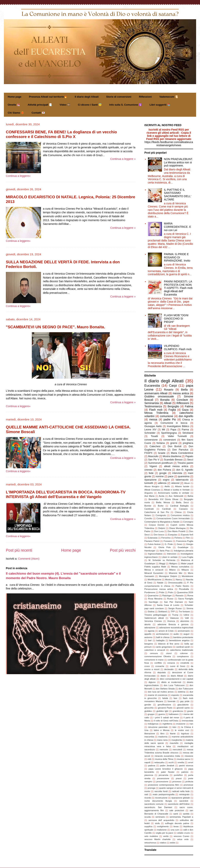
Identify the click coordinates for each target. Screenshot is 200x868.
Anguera (148, 493)
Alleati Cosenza (152, 490)
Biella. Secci (182, 502)
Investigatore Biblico (178, 426)
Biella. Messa (163, 502)
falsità (165, 698)
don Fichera (164, 470)
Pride (162, 592)
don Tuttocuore (186, 689)
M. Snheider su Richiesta (162, 560)
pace (171, 476)
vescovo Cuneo (181, 836)
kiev (174, 727)
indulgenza (153, 724)
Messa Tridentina (156, 413)
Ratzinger (167, 596)
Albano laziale (182, 486)
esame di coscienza (157, 695)
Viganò (153, 466)
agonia (151, 631)
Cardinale (149, 509)
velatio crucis (184, 833)
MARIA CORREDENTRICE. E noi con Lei (177, 227)
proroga (152, 788)
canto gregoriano (164, 647)
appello (148, 634)
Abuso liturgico (152, 486)
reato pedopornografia (164, 794)
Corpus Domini (157, 525)
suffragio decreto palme (177, 823)
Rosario (169, 390)
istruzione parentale (158, 727)
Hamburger (150, 551)
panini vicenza (186, 766)
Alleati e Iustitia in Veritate (177, 490)
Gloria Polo (165, 547)
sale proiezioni (177, 810)
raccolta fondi (161, 791)
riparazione (150, 480)
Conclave (182, 400)
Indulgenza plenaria (184, 551)
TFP (173, 612)
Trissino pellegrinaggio (156, 615)
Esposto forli (187, 535)
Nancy (179, 580)
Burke (161, 506)
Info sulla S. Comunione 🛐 (126, 105)
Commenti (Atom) (29, 559)
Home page (15, 97)
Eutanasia (153, 538)
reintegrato (184, 794)
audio (176, 634)
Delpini (162, 528)
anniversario (184, 631)
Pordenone (150, 592)
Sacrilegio (153, 602)
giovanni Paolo (165, 708)
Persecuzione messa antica (159, 589)
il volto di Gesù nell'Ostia (166, 721)
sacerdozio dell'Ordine (179, 804)
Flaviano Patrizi (152, 541)
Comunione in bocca (174, 423)
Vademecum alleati (154, 618)
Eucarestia (152, 386)
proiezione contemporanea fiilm (164, 785)
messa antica (181, 393)
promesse (188, 785)
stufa (157, 823)
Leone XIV (150, 430)
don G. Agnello (185, 470)
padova (152, 766)
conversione (151, 440)
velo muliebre (151, 836)
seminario (160, 817)
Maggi (162, 564)
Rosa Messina (155, 599)
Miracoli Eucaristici (154, 573)
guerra (162, 714)
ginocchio (149, 708)
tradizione (162, 830)
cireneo (148, 470)
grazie (190, 711)
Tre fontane (184, 612)
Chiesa (178, 512)
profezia (189, 782)
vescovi (175, 483)
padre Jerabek (167, 766)
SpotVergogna (169, 433)
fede (151, 473)
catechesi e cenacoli (155, 650)
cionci (169, 653)
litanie (173, 734)
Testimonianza (153, 406)
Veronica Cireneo (153, 621)
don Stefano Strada (165, 689)
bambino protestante (183, 637)
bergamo (149, 644)
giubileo (148, 711)
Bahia (190, 496)
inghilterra (167, 724)
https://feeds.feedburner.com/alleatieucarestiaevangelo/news (169, 144)
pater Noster (168, 772)
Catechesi (155, 446)
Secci (190, 460)
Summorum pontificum (160, 463)
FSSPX (148, 453)
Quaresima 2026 (185, 592)
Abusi (187, 483)
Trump (175, 615)
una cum (175, 830)
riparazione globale (181, 798)
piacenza (149, 775)
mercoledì (177, 750)
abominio (185, 621)
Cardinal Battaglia (179, 506)
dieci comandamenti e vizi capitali (176, 679)
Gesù (179, 544)
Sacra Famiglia (186, 599)
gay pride (185, 701)
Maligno (173, 564)
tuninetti (149, 483)
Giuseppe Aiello (153, 426)
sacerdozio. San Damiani (158, 807)
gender (148, 705)
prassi (179, 778)
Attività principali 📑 (40, 105)
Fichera (178, 538)
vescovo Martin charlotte (158, 839)
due (191, 692)
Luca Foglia (187, 557)
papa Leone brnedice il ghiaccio (166, 769)
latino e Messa (162, 730)
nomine (160, 476)
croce (147, 666)
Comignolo (161, 515)
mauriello (174, 743)
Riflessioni (145, 97)
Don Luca (159, 531)
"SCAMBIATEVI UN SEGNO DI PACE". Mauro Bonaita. (55, 327)
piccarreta (163, 775)
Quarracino (153, 596)
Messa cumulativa (180, 567)
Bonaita (165, 400)
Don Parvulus (180, 450)
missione (189, 756)
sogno (166, 480)
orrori (191, 762)
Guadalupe (183, 547)
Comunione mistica (180, 515)
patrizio (185, 772)
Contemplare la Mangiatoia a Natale (162, 522)
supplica (148, 826)
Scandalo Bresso (173, 460)
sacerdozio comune (154, 804)
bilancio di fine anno (169, 644)
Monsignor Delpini (168, 576)
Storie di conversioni (119, 97)
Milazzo (185, 570)
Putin (171, 592)
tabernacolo (182, 480)
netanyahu (159, 762)
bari (150, 640)
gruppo (151, 714)
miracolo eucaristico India (167, 756)
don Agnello (186, 416)
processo (177, 782)
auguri (186, 634)
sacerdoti (184, 801)
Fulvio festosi (154, 544)
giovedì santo (183, 708)
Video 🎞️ (65, 105)
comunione (167, 416)
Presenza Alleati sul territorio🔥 (48, 97)
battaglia (160, 640)
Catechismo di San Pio (157, 512)
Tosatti (154, 436)
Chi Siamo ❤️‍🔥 (16, 113)
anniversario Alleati (156, 393)
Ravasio (180, 596)
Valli (187, 618)
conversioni (170, 440)
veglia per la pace (164, 833)
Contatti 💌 (38, 113)
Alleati (168, 403)
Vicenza (171, 621)
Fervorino (166, 538)
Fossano (168, 541)
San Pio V (154, 460)
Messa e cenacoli (154, 570)
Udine (186, 615)
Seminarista (152, 403)
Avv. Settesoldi (176, 496)
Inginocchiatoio (155, 554)
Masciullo (153, 456)
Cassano (183, 509)
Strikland (163, 612)
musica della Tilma (164, 759)
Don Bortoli (175, 446)
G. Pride (169, 544)
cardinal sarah (183, 647)
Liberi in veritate (170, 557)
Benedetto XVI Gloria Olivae (163, 499)
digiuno (152, 682)
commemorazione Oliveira (158, 656)
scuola (148, 817)
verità (166, 836)
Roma (190, 596)
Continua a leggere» (18, 176)
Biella (184, 390)
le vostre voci (182, 730)
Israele (162, 453)
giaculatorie (183, 705)
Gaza (185, 410)
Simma (190, 608)
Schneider (150, 433)
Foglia (172, 410)
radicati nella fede (181, 791)
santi (176, 814)
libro (162, 734)
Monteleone (188, 576)
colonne (184, 653)
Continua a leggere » (123, 159)
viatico (163, 843)
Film (188, 538)
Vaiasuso (174, 618)
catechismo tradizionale (182, 650)
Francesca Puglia (185, 541)
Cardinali (166, 509)
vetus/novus (150, 843)
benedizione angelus (179, 640)
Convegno (188, 522)
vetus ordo (183, 839)
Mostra (168, 580)
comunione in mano (154, 660)
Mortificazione (154, 580)
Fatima (189, 406)
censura (154, 653)
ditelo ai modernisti (171, 682)
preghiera (188, 443)
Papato (189, 456)
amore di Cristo (166, 631)
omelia (181, 762)
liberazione (150, 734)
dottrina (182, 692)
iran (191, 724)
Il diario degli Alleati (87, 97)
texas (176, 826)
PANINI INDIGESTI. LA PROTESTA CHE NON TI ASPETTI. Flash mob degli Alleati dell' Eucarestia (178, 288)
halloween (174, 714)
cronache (160, 666)
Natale (160, 583)
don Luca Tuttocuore (174, 685)
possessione (163, 778)
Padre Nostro (182, 586)
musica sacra (183, 759)
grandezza (178, 711)
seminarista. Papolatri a (181, 817)
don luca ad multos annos (161, 692)
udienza (162, 483)
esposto (175, 695)
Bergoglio (173, 406)
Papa (173, 430)
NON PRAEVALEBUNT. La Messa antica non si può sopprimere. (178, 162)
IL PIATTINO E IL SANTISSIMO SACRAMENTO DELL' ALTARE (178, 195)
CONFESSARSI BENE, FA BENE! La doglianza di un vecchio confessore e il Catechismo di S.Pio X (61, 134)
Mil (164, 430)
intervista (177, 473)
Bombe (148, 506)
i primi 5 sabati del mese (166, 718)
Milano (172, 570)
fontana (161, 443)
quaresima (184, 476)
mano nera (162, 740)
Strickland (188, 433)
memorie (164, 750)
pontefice (178, 775)
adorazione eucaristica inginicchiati (176, 628)
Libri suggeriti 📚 (160, 105)
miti (149, 759)
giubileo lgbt (162, 711)
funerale (172, 701)
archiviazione (162, 634)
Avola (162, 496)
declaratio (169, 669)
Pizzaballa (184, 589)
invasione (181, 724)
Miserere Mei (176, 573)
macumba (149, 737)
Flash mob (156, 410)
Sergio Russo (175, 608)
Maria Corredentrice (182, 453)
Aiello (167, 486)
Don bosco (159, 535)
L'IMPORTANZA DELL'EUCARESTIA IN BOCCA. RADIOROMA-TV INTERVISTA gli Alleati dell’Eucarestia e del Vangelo (66, 494)
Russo (170, 599)
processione (162, 782)
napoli (147, 762)
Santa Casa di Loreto (168, 605)
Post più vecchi (123, 550)
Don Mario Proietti (176, 531)
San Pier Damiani (174, 602)
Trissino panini (185, 463)
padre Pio (170, 419)
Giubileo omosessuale (159, 396)
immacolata (188, 721)
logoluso (185, 734)
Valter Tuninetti (177, 436)
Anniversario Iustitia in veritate (173, 493)
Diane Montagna (177, 528)
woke (172, 843)
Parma (185, 430)
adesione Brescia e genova (173, 624)
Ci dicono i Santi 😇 (90, 105)
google (163, 473)
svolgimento (163, 826)
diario (163, 676)
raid (146, 794)
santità (186, 814)
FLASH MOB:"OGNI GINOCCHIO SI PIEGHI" (176, 319)
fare (176, 698)
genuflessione (164, 705)
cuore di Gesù (178, 666)
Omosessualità (175, 583)
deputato (162, 672)
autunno (148, 637)
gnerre (174, 443)
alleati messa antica (176, 466)
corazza (171, 663)
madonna (163, 737)
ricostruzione (161, 798)
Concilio (148, 518)
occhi (171, 762)
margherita (177, 740)
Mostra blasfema (172, 456)
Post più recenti (19, 550)
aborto (148, 624)
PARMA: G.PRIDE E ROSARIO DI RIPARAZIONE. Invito (177, 257)
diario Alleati (177, 676)
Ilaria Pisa (164, 551)
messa (153, 419)
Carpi (173, 386)
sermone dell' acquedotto (161, 820)
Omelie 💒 (14, 105)
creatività (185, 663)
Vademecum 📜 (169, 97)
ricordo (148, 798)
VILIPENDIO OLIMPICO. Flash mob (178, 348)
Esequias (173, 535)
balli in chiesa (163, 637)
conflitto (158, 663)
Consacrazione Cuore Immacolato (173, 518)
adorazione (150, 628)
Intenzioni (172, 554)
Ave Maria (149, 496)
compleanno (183, 656)
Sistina (151, 612)
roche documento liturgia (158, 801)
